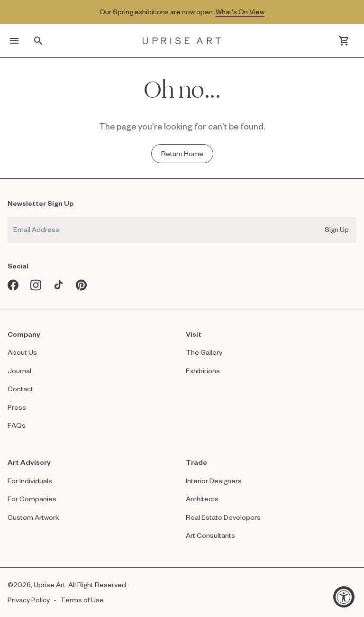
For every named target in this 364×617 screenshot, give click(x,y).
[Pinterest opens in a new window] (82, 285)
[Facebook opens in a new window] (13, 285)
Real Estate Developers (223, 517)
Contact (20, 389)
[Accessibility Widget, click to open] (344, 597)
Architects (202, 499)
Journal (19, 371)
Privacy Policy (29, 600)
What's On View (240, 12)
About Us (22, 352)
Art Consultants (210, 535)
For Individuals (30, 481)
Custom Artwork (33, 517)
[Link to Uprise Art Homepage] (182, 41)
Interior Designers (214, 481)
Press (17, 407)
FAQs (17, 425)
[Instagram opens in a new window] (36, 285)
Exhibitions (203, 371)
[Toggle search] (38, 41)
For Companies (32, 499)
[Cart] (344, 41)
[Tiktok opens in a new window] (59, 285)
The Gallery (204, 352)
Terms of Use (82, 600)
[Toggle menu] (14, 41)
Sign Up (337, 229)
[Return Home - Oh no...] (182, 154)
